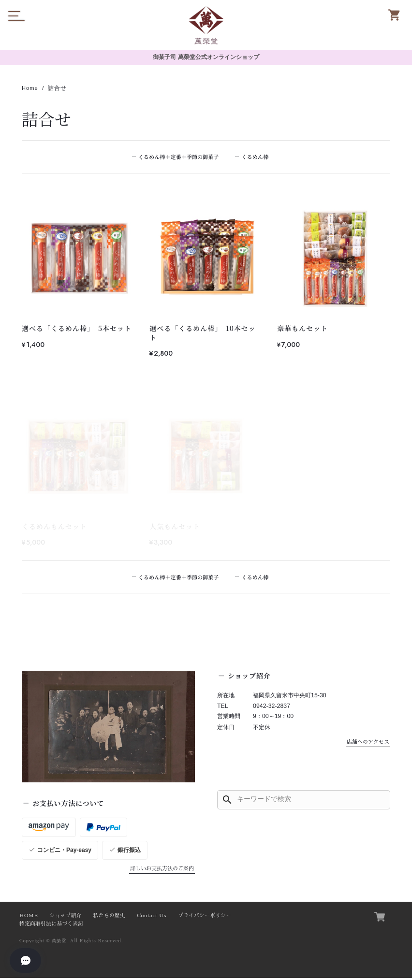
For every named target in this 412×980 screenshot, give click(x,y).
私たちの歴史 (109, 917)
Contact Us (152, 917)
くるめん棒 (257, 157)
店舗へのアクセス (368, 743)
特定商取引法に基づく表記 (51, 926)
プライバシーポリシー (205, 917)
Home (30, 88)
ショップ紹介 (65, 917)
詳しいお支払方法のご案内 (162, 870)
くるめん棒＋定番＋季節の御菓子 (179, 157)
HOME (29, 917)
